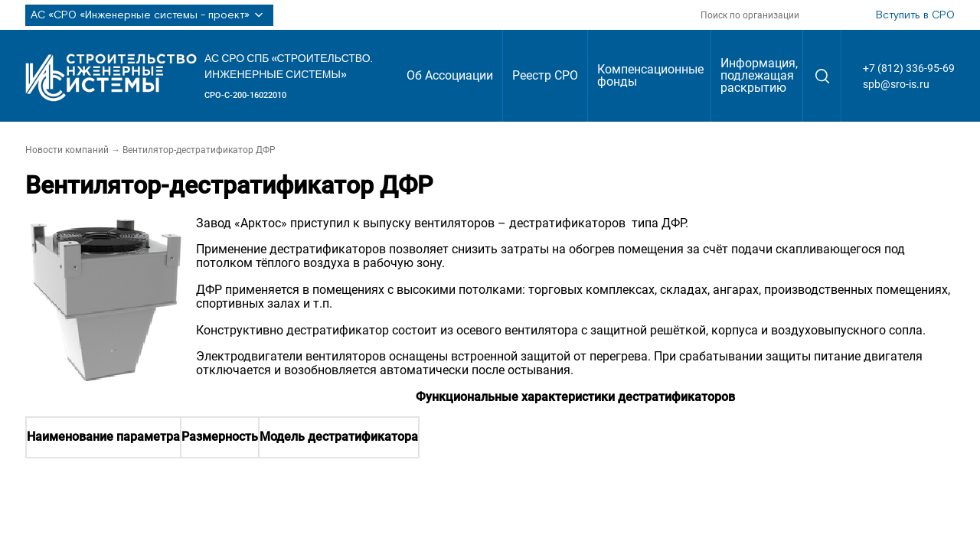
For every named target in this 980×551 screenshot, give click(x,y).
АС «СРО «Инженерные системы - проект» (149, 15)
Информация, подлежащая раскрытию (759, 75)
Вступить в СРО (915, 15)
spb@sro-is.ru (896, 84)
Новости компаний (67, 150)
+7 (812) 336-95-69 (909, 68)
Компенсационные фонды (650, 75)
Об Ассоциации (450, 75)
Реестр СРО (545, 75)
